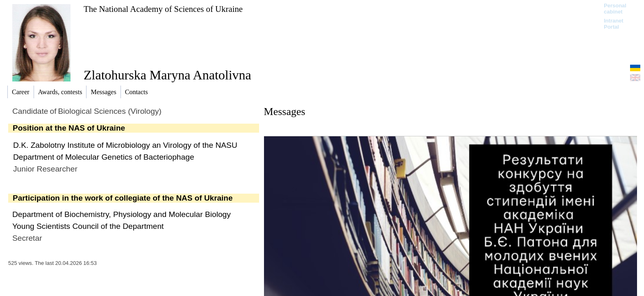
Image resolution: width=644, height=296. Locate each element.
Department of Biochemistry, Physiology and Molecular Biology (122, 214)
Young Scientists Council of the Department (88, 226)
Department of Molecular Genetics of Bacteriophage (104, 157)
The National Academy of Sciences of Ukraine (163, 9)
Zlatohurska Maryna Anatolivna (167, 75)
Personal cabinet (615, 9)
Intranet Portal (614, 24)
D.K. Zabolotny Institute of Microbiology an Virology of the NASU (125, 145)
